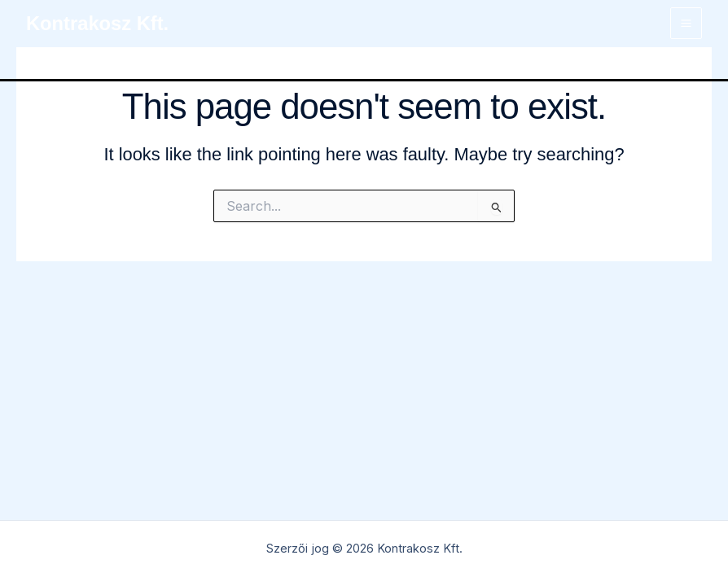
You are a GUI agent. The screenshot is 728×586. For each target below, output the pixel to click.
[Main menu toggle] (686, 23)
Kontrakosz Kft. (97, 24)
